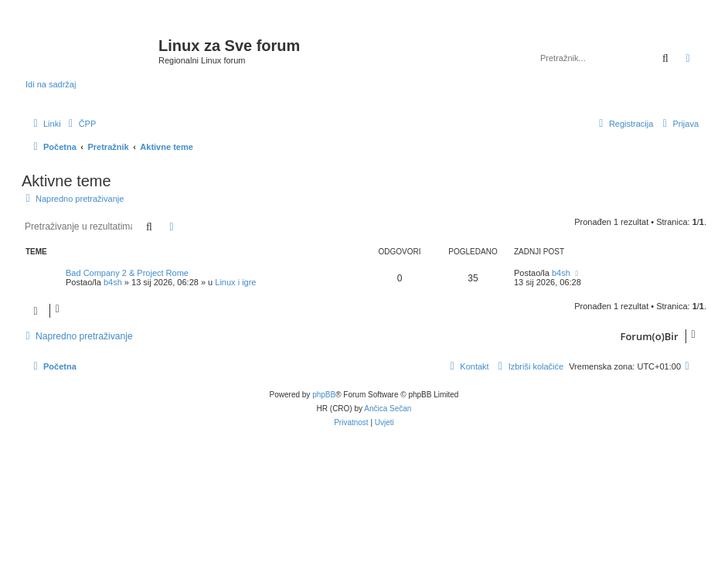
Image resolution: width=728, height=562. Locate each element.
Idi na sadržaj (51, 84)
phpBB (324, 395)
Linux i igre (235, 282)
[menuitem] (81, 124)
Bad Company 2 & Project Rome (127, 273)
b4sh (113, 282)
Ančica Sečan (388, 409)
